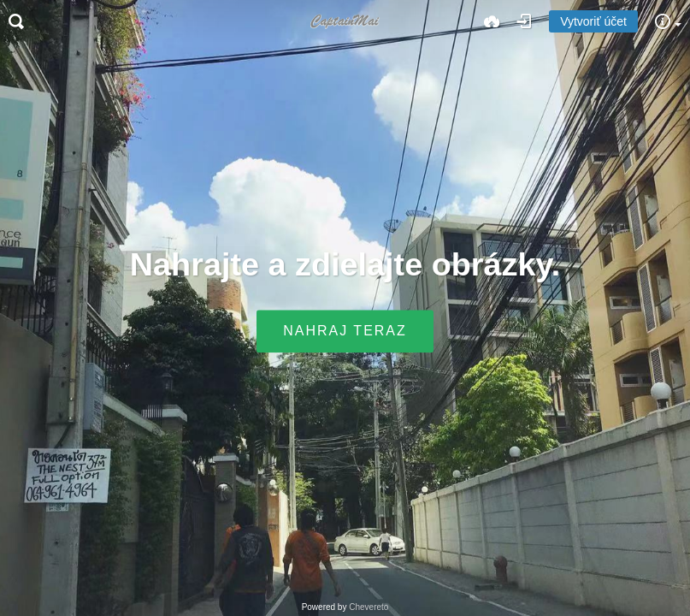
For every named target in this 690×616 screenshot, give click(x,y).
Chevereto (369, 607)
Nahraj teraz (345, 332)
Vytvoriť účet (593, 21)
